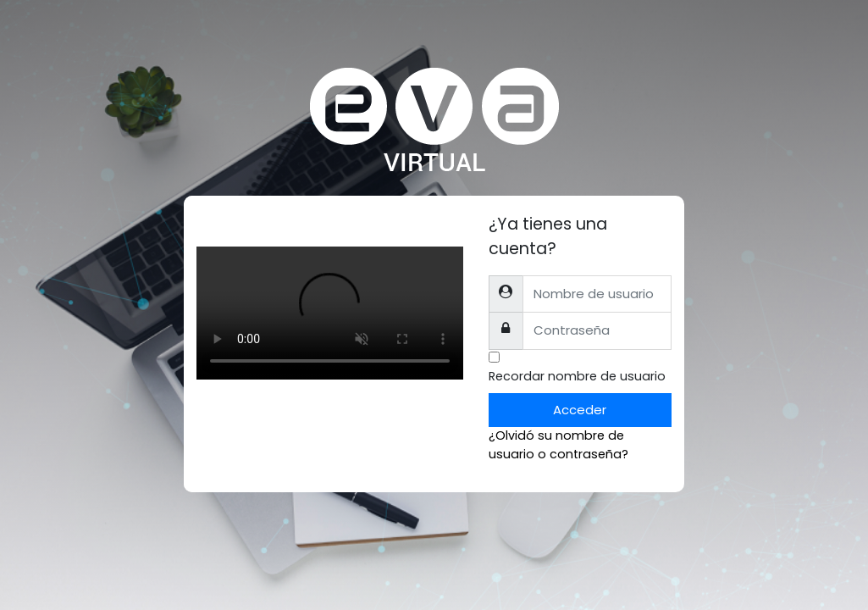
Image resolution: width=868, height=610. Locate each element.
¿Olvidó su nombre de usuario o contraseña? (558, 445)
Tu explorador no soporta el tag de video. (330, 313)
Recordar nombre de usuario (577, 376)
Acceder (580, 410)
